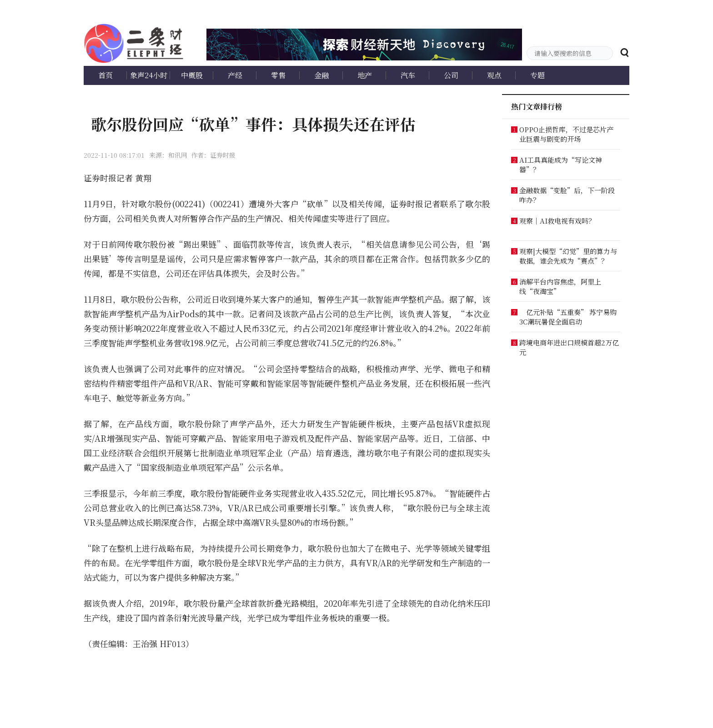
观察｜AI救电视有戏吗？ (557, 221)
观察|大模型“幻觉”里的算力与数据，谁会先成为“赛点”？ (568, 256)
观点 (494, 75)
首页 (105, 75)
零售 (278, 75)
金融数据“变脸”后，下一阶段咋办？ (567, 195)
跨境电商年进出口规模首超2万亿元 (569, 347)
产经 (235, 75)
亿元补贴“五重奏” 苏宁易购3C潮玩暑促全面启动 (568, 317)
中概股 (192, 75)
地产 (365, 75)
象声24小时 (149, 75)
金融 (321, 75)
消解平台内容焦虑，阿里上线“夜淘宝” (560, 286)
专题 (537, 75)
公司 (451, 75)
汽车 (408, 75)
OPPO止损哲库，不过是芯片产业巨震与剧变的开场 (566, 134)
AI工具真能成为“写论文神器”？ (561, 165)
